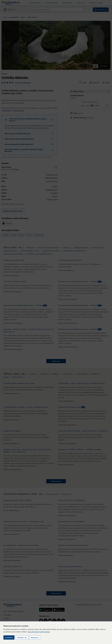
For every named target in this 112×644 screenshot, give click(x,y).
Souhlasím (9, 637)
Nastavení (35, 637)
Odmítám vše (22, 637)
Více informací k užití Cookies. (39, 632)
